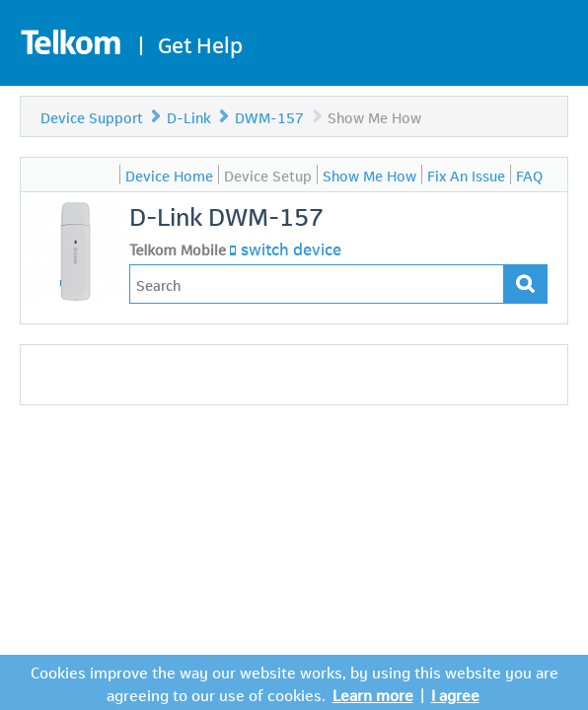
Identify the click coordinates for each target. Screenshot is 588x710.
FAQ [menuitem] (529, 175)
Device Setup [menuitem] (268, 175)
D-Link (189, 116)
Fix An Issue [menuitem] (466, 175)
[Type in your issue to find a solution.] (317, 284)
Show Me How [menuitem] (369, 175)
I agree (455, 694)
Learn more (373, 694)
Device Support (92, 116)
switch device (291, 248)
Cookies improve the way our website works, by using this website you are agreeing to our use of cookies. (294, 682)
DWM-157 (271, 116)
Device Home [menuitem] (169, 175)
